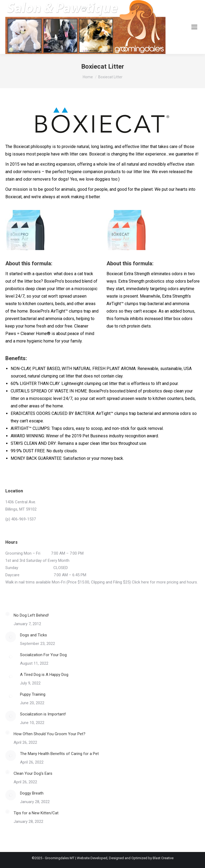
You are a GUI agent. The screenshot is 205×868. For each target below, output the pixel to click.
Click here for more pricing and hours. (165, 582)
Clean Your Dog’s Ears (33, 773)
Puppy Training (33, 694)
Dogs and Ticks (33, 635)
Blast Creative (163, 858)
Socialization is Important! (43, 714)
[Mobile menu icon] (194, 27)
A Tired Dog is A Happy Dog (44, 675)
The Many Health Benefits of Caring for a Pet (59, 754)
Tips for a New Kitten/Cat (36, 813)
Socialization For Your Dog (43, 655)
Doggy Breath (32, 793)
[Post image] (7, 614)
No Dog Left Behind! (31, 615)
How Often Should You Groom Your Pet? (50, 734)
